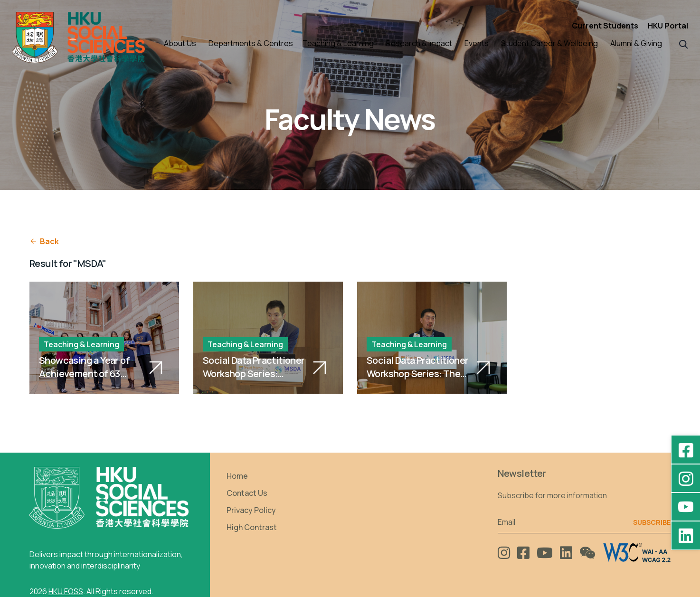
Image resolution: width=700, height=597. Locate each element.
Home (237, 476)
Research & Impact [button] (419, 43)
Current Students (605, 26)
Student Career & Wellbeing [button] (549, 43)
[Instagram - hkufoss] (686, 478)
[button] (684, 43)
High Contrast (252, 527)
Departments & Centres (251, 43)
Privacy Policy (251, 510)
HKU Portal (668, 26)
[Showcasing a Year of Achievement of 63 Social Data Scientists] (104, 338)
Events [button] (477, 43)
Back (44, 241)
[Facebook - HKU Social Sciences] (686, 450)
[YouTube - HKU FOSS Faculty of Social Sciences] (686, 507)
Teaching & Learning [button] (338, 43)
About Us (180, 43)
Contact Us (247, 493)
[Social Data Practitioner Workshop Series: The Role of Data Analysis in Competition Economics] (432, 338)
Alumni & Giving (636, 43)
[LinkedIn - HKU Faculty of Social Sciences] (686, 535)
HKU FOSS (66, 591)
